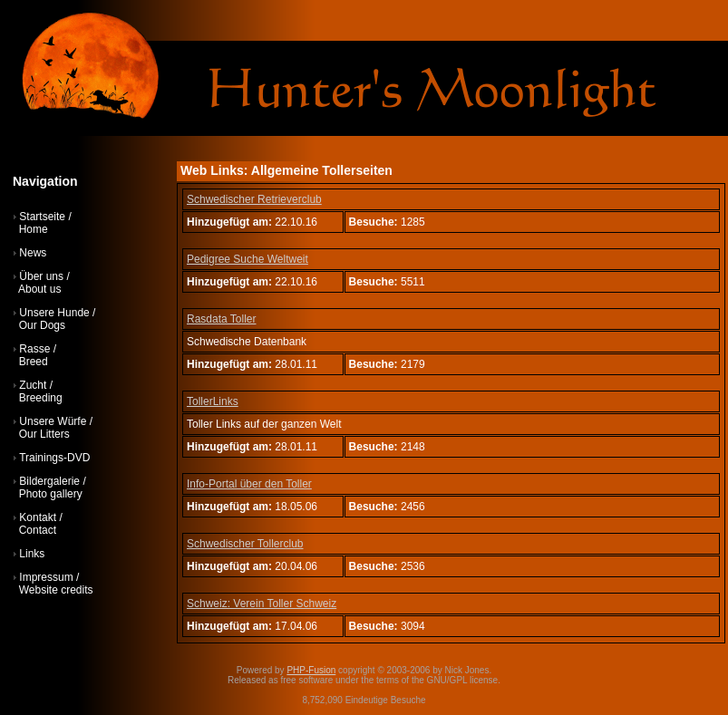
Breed (34, 362)
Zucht (33, 385)
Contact (38, 530)
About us (39, 289)
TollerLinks (213, 401)
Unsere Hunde (54, 313)
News (33, 253)
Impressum (46, 577)
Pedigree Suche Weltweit (248, 259)
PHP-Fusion (311, 670)
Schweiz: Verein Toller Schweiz (262, 604)
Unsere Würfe (53, 421)
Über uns (41, 276)
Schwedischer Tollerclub (245, 544)
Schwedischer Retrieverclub (254, 199)
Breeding (41, 398)
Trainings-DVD (54, 458)
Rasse (34, 349)
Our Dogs (42, 325)
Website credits (56, 590)
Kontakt (38, 517)
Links (32, 554)
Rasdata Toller (222, 319)
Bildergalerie (49, 481)
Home (34, 229)
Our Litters (44, 434)
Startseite (42, 217)
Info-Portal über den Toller (249, 484)
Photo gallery (51, 494)
